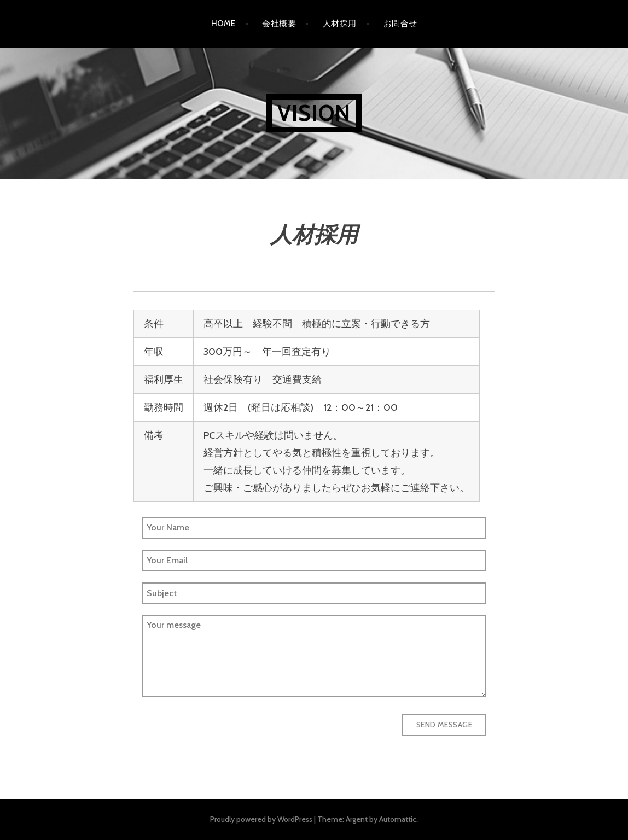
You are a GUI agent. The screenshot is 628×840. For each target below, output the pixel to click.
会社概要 (279, 24)
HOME (223, 24)
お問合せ (400, 24)
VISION (314, 113)
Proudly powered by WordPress (261, 819)
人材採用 (340, 24)
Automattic (398, 819)
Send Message (444, 725)
